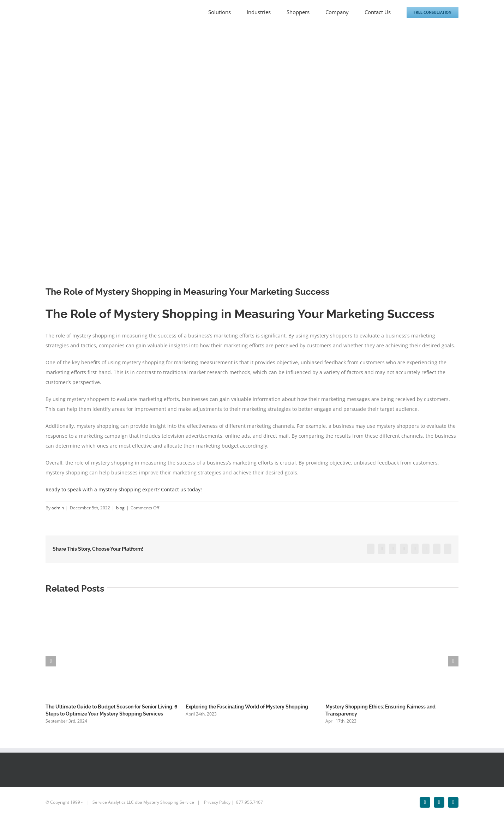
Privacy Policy (217, 802)
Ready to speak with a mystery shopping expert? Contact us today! (124, 489)
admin (58, 508)
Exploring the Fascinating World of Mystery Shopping (247, 707)
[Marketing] (252, 160)
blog (120, 508)
